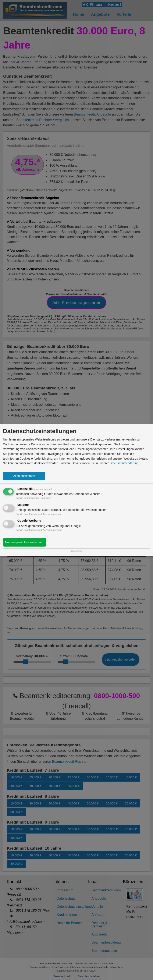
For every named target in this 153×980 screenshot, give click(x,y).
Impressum (76, 551)
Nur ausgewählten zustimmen (25, 542)
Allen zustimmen (24, 476)
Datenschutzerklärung (124, 463)
